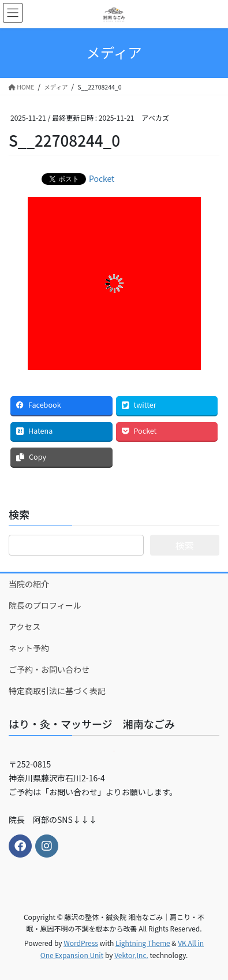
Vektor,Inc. (131, 955)
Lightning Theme (143, 943)
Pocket (102, 178)
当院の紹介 (29, 584)
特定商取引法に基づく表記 (57, 691)
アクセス (25, 627)
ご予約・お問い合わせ (49, 669)
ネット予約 (29, 648)
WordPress (81, 943)
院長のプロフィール (45, 605)
